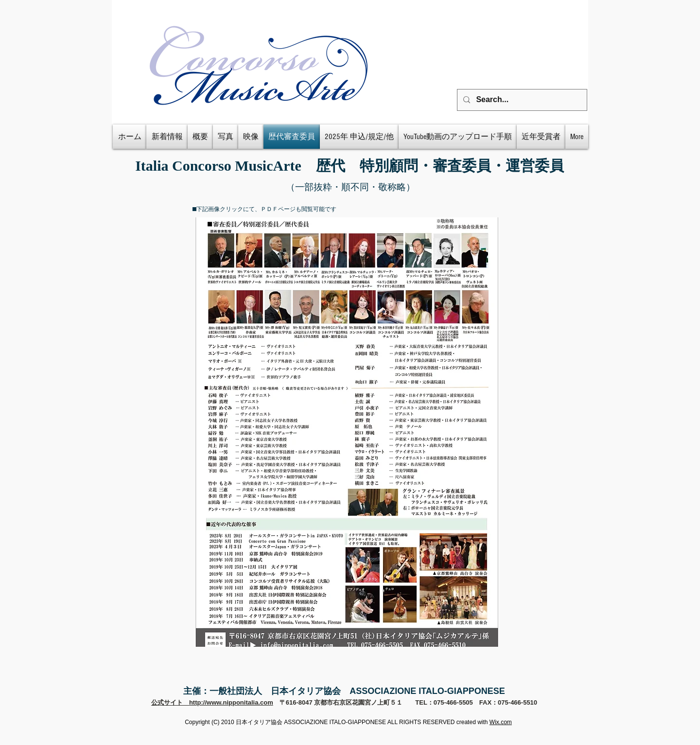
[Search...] (521, 100)
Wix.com (501, 722)
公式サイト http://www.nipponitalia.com (212, 702)
